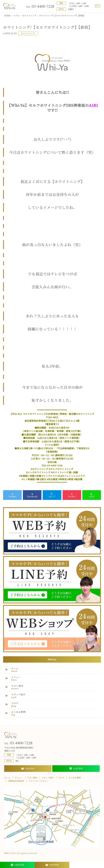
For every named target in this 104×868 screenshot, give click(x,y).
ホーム (7, 778)
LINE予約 (76, 768)
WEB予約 (28, 768)
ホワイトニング (28, 33)
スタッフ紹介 (48, 778)
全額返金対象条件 (16, 781)
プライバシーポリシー (39, 781)
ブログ (61, 778)
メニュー (19, 778)
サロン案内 (32, 778)
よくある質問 (75, 778)
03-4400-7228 (40, 6)
